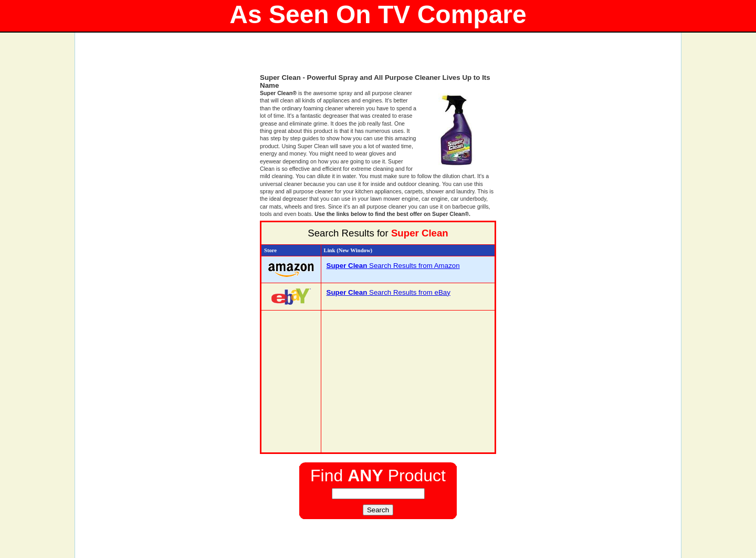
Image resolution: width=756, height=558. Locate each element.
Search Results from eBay (388, 292)
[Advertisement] (378, 58)
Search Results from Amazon (393, 266)
